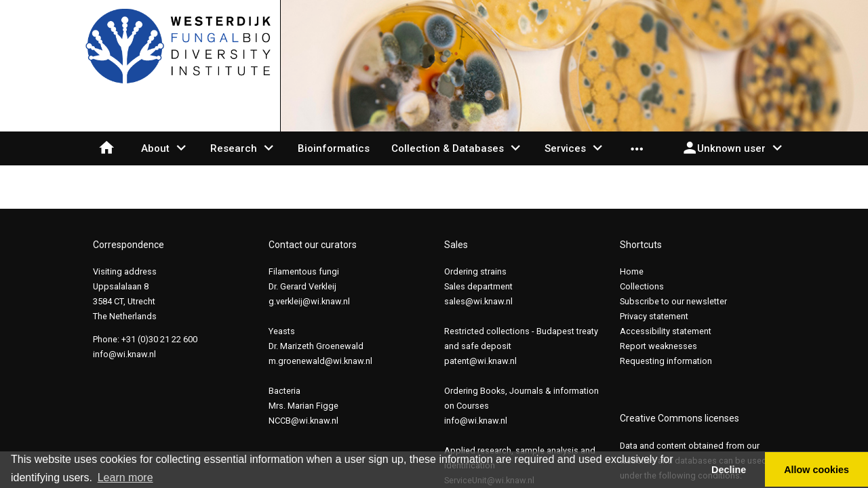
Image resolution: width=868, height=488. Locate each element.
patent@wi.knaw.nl (480, 361)
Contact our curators (313, 245)
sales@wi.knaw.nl (478, 301)
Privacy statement (654, 316)
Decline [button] (729, 470)
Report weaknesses (658, 346)
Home (632, 271)
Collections (642, 286)
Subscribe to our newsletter (673, 301)
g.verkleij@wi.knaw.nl (309, 301)
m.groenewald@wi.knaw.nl (320, 361)
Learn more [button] (125, 477)
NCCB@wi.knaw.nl (303, 421)
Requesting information (666, 361)
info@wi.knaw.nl (124, 354)
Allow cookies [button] (816, 470)
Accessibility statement (666, 331)
